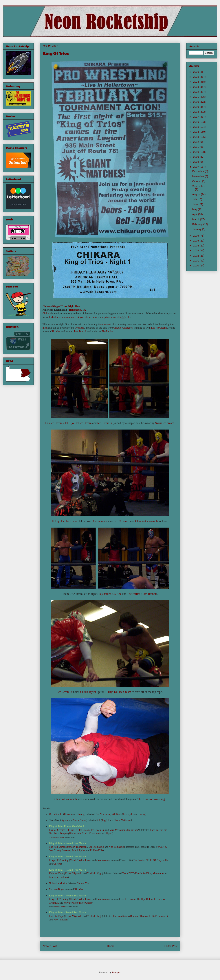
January (197, 229)
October (197, 181)
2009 (196, 157)
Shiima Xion (84, 883)
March (196, 219)
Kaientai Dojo (56, 873)
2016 (196, 122)
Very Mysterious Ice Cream (124, 830)
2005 (196, 241)
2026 (196, 72)
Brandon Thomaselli (77, 847)
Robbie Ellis (97, 850)
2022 (196, 92)
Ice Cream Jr (105, 423)
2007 (196, 167)
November (199, 176)
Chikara (47, 306)
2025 (196, 77)
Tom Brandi (80, 331)
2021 (196, 97)
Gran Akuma (103, 860)
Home (111, 946)
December (199, 171)
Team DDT (128, 873)
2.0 (99, 820)
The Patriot (107, 331)
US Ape (117, 594)
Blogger (116, 973)
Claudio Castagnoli (123, 328)
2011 (196, 147)
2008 (196, 162)
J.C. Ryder (128, 814)
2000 (196, 266)
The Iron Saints (57, 847)
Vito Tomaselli (116, 847)
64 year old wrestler (87, 317)
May (195, 209)
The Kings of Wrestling (151, 799)
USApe (57, 864)
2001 (196, 261)
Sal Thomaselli (96, 847)
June (195, 204)
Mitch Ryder (79, 850)
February (198, 224)
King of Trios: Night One (66, 306)
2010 (196, 152)
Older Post (171, 946)
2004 (196, 246)
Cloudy (81, 814)
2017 (196, 117)
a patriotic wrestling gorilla (116, 317)
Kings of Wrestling (59, 860)
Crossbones (100, 521)
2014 (196, 132)
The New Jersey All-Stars (108, 814)
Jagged (106, 820)
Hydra (109, 833)
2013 (196, 137)
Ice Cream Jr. (98, 830)
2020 (196, 102)
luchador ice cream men (61, 317)
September (199, 186)
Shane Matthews (123, 820)
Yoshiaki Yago (95, 873)
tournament (105, 324)
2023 (196, 87)
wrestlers (80, 328)
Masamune (158, 873)
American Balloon (58, 877)
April (195, 214)
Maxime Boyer (57, 889)
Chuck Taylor (88, 692)
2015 (196, 127)
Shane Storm (80, 820)
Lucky (142, 814)
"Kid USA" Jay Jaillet (157, 860)
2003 (196, 250)
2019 (196, 107)
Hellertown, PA (78, 310)
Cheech (68, 814)
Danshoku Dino (143, 873)
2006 (196, 236)
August (197, 194)
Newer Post (50, 946)
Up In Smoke (56, 814)
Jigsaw (65, 820)
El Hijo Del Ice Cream (78, 423)
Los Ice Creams (159, 328)
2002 (196, 256)
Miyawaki (77, 873)
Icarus (88, 860)
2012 (196, 142)
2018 (196, 112)
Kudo (68, 873)
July (195, 199)
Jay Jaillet (105, 594)
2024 (196, 82)
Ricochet (56, 331)
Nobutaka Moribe (58, 883)
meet (45, 328)
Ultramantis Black (78, 833)
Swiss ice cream (165, 423)
